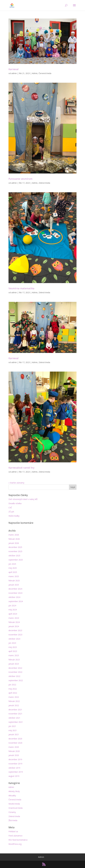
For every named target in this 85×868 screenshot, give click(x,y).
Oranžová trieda (16, 808)
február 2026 (14, 539)
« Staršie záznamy (16, 483)
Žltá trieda (13, 820)
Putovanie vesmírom (20, 179)
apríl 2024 (13, 614)
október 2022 (14, 676)
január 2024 (14, 626)
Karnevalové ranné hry (21, 468)
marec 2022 (14, 697)
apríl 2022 (13, 693)
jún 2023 (12, 643)
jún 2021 (12, 726)
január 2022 (14, 705)
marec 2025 (14, 576)
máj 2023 (13, 647)
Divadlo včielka (15, 503)
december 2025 (15, 547)
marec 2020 (14, 747)
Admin (35, 73)
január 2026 (14, 543)
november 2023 (15, 635)
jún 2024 (12, 606)
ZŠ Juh (11, 512)
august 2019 (14, 776)
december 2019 (15, 759)
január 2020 (14, 755)
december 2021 (15, 710)
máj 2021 (13, 730)
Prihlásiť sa (13, 831)
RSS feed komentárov (18, 840)
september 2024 (16, 601)
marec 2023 (14, 655)
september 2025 (16, 560)
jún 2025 (12, 564)
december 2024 (15, 589)
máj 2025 (13, 568)
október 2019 (14, 768)
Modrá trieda (14, 804)
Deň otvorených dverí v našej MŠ (23, 499)
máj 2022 (13, 689)
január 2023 (14, 664)
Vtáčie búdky (14, 516)
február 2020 (14, 751)
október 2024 (14, 597)
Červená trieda (45, 73)
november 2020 (15, 743)
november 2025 (15, 551)
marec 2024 (14, 618)
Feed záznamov (15, 836)
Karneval (13, 69)
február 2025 (14, 581)
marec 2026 (14, 535)
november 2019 (15, 764)
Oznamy (12, 812)
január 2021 (14, 734)
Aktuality (12, 796)
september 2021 (16, 722)
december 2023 (15, 630)
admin (14, 73)
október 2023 (14, 639)
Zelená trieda (44, 183)
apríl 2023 (13, 651)
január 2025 (14, 585)
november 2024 (15, 593)
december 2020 (15, 739)
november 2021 (15, 714)
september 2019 (16, 772)
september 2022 (16, 680)
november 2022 (15, 672)
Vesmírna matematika (21, 288)
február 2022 (14, 701)
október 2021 (14, 718)
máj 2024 (13, 610)
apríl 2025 (13, 572)
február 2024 (14, 622)
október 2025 (14, 556)
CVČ (10, 508)
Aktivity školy (14, 791)
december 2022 (15, 668)
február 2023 (14, 660)
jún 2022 (12, 685)
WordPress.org (15, 844)
